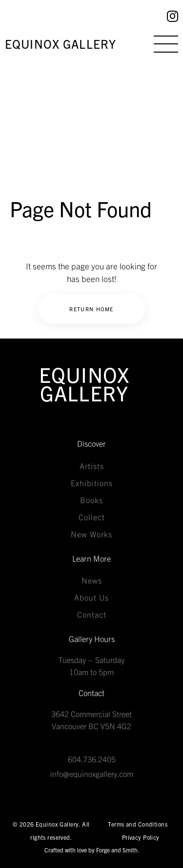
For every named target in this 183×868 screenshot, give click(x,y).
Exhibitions (92, 483)
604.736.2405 (92, 759)
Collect (92, 517)
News (92, 580)
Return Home (91, 309)
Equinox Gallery (61, 44)
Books (91, 500)
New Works (91, 534)
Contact (92, 614)
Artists (92, 466)
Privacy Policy (141, 837)
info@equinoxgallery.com (92, 774)
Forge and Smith (117, 850)
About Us (91, 597)
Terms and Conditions (138, 824)
